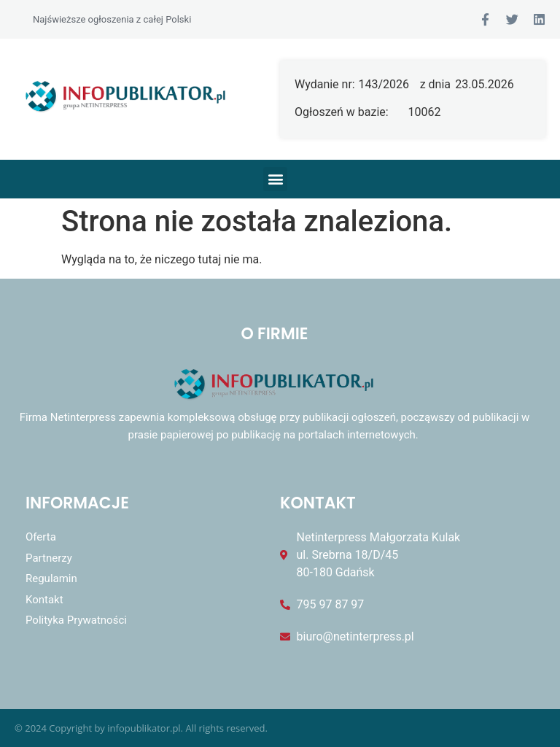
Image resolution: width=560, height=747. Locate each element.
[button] (275, 179)
